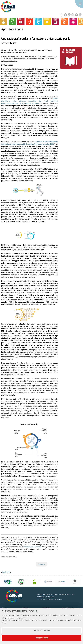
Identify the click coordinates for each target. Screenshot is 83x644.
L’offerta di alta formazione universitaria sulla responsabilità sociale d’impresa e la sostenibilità (29, 143)
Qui (3, 620)
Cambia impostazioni (42, 630)
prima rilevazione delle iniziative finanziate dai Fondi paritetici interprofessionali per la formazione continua (29, 101)
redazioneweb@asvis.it (32, 547)
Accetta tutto (42, 638)
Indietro (42, 564)
